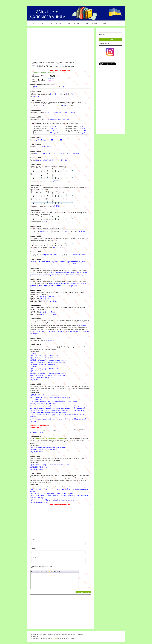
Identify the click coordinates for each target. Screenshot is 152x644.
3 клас (50, 23)
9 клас (104, 23)
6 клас (77, 23)
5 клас (68, 23)
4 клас (59, 23)
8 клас (95, 23)
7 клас (86, 23)
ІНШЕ (120, 23)
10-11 (112, 23)
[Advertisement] (61, 46)
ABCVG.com (54, 639)
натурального (46, 430)
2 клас (41, 23)
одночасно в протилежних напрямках (50, 439)
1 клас (32, 23)
